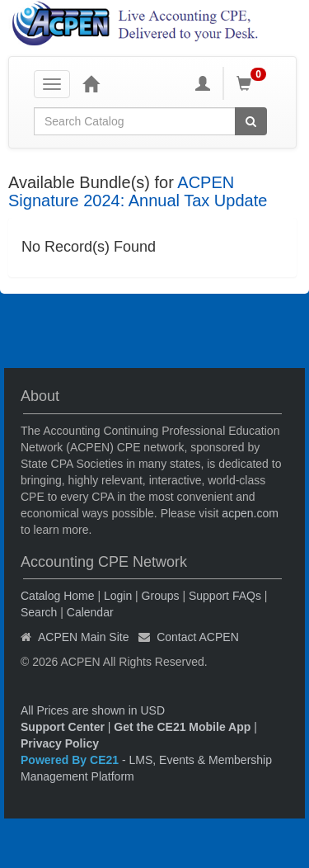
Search (39, 612)
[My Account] (203, 83)
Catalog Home (58, 596)
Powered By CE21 (71, 760)
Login (118, 596)
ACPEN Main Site (83, 637)
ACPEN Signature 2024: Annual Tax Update (138, 191)
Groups (161, 596)
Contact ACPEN (198, 637)
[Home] (91, 83)
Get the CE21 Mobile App (182, 727)
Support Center (63, 727)
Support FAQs (225, 596)
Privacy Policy (60, 743)
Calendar (90, 612)
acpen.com (250, 513)
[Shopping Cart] (254, 83)
